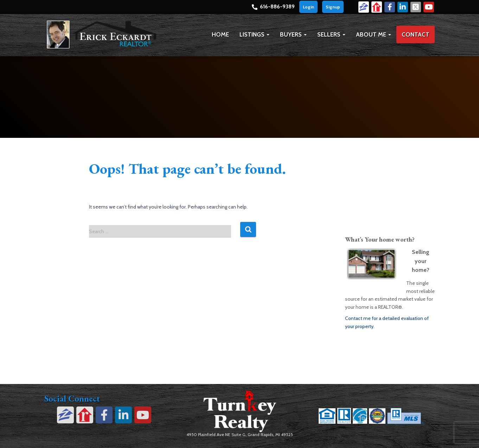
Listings (254, 34)
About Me (373, 34)
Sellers (331, 34)
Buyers (293, 34)
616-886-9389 (277, 7)
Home (220, 34)
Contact (416, 34)
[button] (268, 34)
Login (308, 7)
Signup (333, 7)
